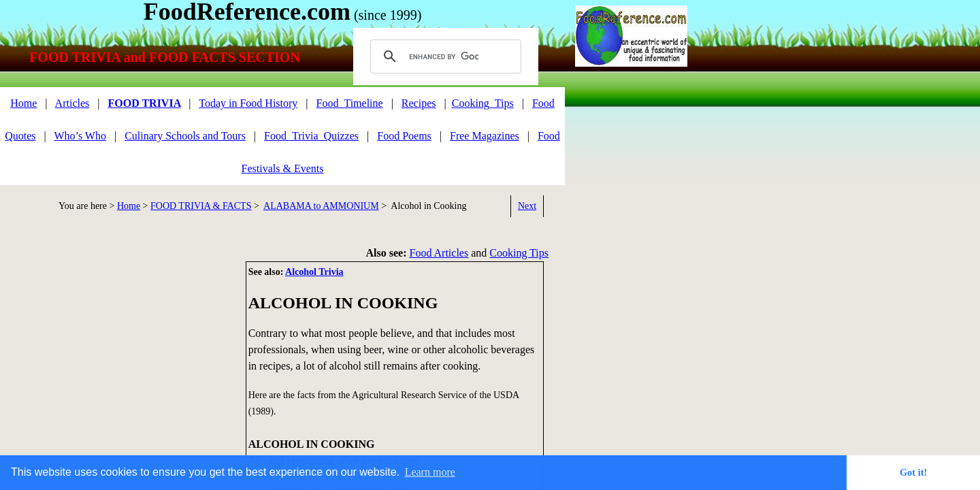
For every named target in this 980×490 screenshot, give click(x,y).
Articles (72, 103)
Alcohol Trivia (314, 272)
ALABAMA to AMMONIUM (321, 206)
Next (527, 206)
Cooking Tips (519, 253)
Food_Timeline (350, 103)
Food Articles (439, 253)
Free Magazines (485, 136)
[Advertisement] (116, 357)
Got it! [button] (913, 472)
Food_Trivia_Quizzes (311, 136)
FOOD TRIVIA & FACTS (201, 206)
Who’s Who (80, 136)
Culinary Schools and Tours (185, 136)
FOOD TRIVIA (144, 103)
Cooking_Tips (483, 103)
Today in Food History (248, 103)
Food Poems (404, 136)
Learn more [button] (430, 472)
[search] (444, 56)
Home (23, 103)
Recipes (419, 103)
